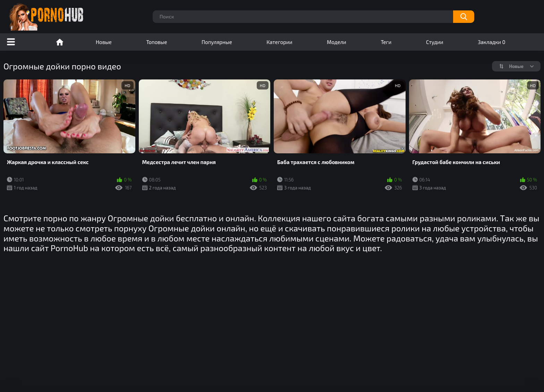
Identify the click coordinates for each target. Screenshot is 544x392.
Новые (104, 42)
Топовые (156, 42)
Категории (279, 42)
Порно (60, 42)
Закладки (491, 42)
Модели (337, 42)
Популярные (217, 42)
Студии (435, 42)
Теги (386, 42)
